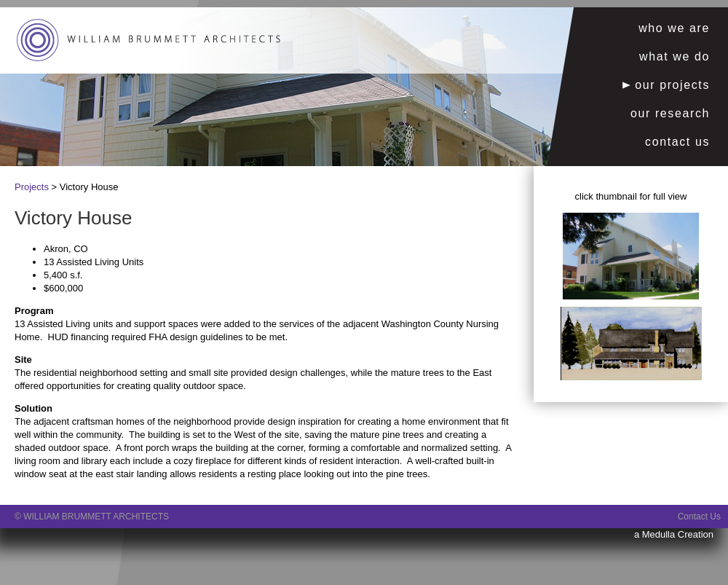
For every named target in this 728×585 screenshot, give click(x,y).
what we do (674, 56)
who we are (674, 28)
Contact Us (699, 517)
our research (670, 113)
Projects (32, 187)
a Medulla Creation (674, 534)
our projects (666, 85)
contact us (677, 142)
